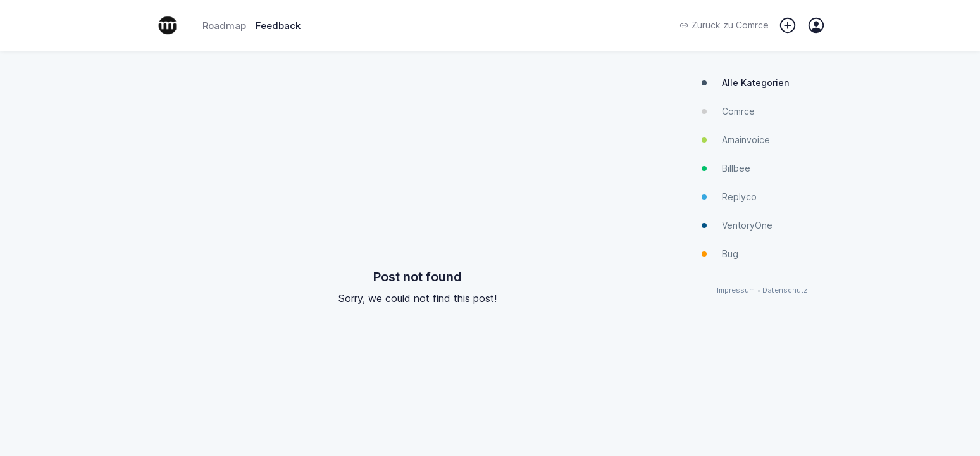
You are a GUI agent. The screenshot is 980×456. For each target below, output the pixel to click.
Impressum (736, 290)
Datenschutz (785, 290)
